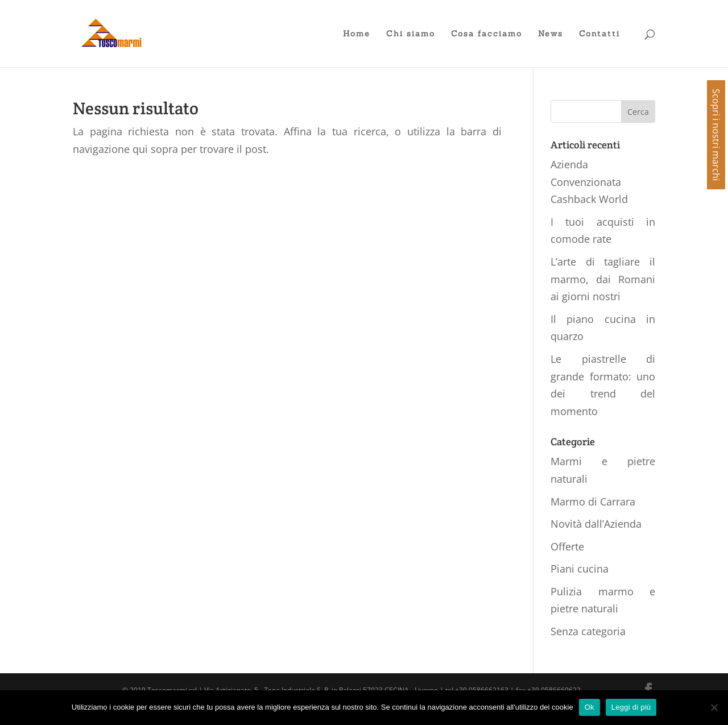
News (551, 34)
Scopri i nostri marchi (716, 135)
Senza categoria (588, 631)
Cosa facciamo (487, 34)
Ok (590, 707)
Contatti (599, 34)
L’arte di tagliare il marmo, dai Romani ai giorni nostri (603, 279)
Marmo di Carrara (593, 502)
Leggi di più (631, 707)
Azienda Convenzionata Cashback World (589, 182)
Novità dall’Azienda (596, 524)
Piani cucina (580, 569)
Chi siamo (411, 34)
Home (357, 34)
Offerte (567, 546)
